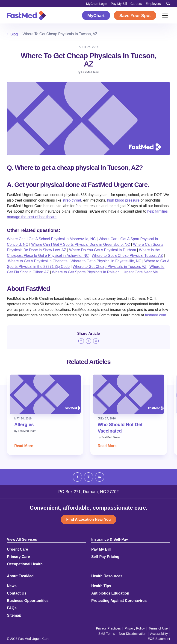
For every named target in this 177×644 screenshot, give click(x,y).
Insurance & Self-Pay (110, 540)
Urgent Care (18, 549)
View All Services (22, 540)
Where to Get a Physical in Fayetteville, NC (106, 261)
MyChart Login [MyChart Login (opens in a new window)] (97, 4)
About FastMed (20, 576)
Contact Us (17, 593)
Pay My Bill (119, 4)
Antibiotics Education (110, 593)
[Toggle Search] (168, 3)
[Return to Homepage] (27, 15)
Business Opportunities (28, 601)
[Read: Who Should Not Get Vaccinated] (129, 394)
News (12, 586)
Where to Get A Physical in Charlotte (38, 261)
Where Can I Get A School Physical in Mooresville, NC (51, 239)
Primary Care (18, 557)
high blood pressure (123, 200)
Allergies (24, 425)
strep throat (72, 200)
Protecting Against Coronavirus (119, 601)
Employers (153, 4)
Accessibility (159, 634)
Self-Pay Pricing (105, 557)
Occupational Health (25, 564)
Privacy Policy (135, 628)
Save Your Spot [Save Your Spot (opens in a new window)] (135, 16)
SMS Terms (107, 634)
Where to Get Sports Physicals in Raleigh (86, 272)
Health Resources (107, 576)
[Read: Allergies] (45, 394)
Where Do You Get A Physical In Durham (103, 250)
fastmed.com (156, 315)
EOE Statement (159, 639)
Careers (136, 4)
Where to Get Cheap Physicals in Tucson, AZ (109, 267)
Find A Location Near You (89, 519)
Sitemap (14, 615)
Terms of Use (158, 628)
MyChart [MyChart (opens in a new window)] (96, 16)
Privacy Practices (108, 628)
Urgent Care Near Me (140, 272)
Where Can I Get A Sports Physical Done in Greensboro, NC (81, 244)
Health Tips (101, 586)
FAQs (12, 608)
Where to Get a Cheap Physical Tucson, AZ (127, 256)
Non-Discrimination (133, 634)
